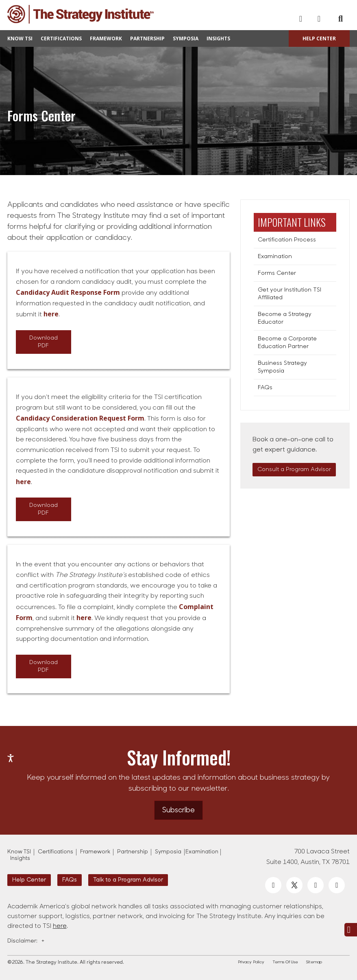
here (60, 926)
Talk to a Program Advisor (128, 880)
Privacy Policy (251, 962)
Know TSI (20, 38)
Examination (275, 257)
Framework (106, 38)
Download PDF (44, 342)
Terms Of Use (285, 962)
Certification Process (287, 240)
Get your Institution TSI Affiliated (290, 294)
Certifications (61, 38)
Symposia (186, 38)
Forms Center (277, 273)
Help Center (319, 38)
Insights (218, 38)
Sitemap (314, 962)
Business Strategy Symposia (282, 367)
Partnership (147, 38)
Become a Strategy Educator (285, 318)
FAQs (265, 388)
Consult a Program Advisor (294, 470)
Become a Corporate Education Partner (287, 343)
